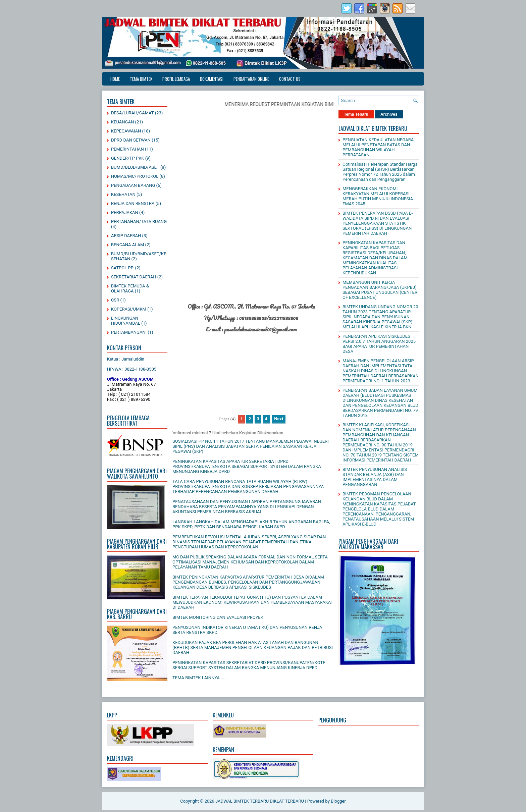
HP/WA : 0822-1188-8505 (132, 369)
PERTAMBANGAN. (129, 332)
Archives (389, 114)
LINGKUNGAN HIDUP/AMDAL (126, 321)
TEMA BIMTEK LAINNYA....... (200, 678)
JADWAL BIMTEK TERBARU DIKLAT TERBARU (260, 801)
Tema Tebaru (356, 114)
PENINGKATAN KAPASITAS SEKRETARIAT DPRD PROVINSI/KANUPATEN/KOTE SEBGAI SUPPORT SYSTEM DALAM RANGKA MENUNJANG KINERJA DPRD (249, 665)
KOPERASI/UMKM (129, 309)
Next (279, 419)
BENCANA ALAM (127, 245)
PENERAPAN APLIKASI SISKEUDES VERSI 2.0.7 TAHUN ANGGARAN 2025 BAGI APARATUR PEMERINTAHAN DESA (379, 344)
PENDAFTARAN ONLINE (251, 79)
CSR (115, 300)
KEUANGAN (122, 122)
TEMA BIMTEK (141, 79)
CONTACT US (290, 79)
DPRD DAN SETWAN (131, 140)
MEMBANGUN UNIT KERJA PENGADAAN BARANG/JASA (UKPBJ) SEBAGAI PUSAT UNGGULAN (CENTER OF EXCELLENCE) (380, 290)
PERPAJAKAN (125, 212)
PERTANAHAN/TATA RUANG (139, 222)
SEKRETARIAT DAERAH (134, 277)
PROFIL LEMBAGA (176, 79)
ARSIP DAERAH (126, 236)
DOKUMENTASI (212, 79)
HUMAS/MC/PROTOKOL (135, 176)
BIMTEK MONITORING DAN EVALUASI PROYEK (218, 617)
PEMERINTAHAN (127, 149)
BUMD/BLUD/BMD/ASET (135, 167)
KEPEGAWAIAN (126, 131)
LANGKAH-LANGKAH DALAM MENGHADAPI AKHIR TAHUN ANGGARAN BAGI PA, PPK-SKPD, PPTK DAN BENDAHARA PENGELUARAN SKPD (251, 524)
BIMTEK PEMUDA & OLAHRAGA (130, 288)
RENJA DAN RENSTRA (133, 203)
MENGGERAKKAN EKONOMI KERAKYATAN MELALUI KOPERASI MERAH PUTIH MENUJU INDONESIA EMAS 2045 (378, 196)
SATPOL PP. (122, 268)
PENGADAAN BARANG (133, 185)
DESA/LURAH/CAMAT (133, 113)
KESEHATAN (123, 194)
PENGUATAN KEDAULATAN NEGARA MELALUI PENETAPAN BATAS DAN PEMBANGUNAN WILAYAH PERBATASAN (378, 147)
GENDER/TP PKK (128, 158)
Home (115, 79)
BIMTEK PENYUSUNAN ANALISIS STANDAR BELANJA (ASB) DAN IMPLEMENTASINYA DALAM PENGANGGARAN (375, 477)
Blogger (338, 801)
